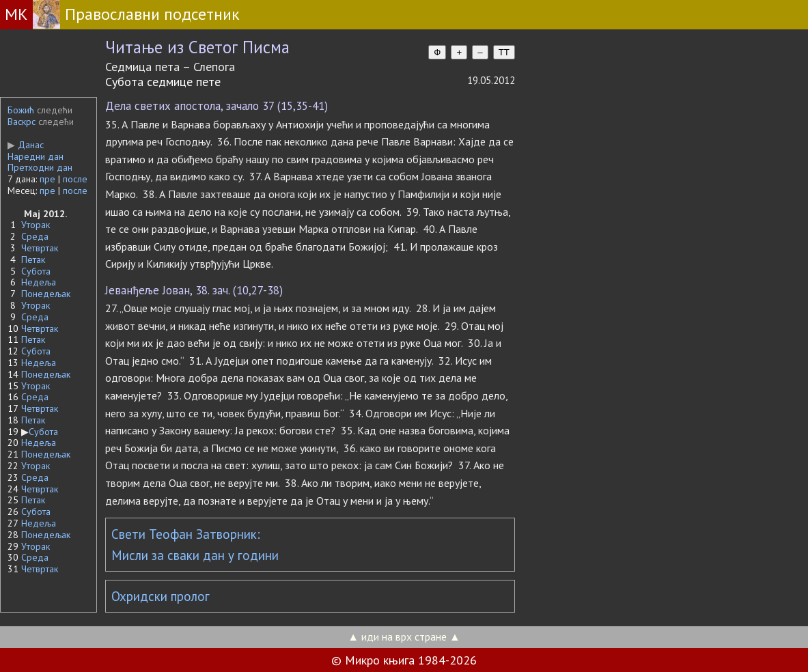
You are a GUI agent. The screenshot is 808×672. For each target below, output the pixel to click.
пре (47, 179)
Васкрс (22, 122)
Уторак (36, 225)
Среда (35, 236)
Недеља (39, 282)
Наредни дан (36, 156)
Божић (21, 110)
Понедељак (46, 294)
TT (504, 52)
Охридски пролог (161, 596)
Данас (26, 145)
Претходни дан (40, 167)
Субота (36, 271)
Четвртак (40, 248)
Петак (33, 260)
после (75, 179)
